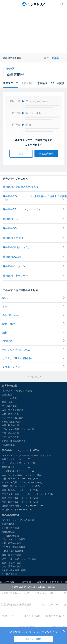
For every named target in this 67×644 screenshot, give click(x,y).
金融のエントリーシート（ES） (17, 459)
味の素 (10, 68)
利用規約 (54, 582)
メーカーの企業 (9, 398)
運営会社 (27, 582)
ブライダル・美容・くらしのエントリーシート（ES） (28, 494)
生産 (33, 307)
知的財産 (33, 341)
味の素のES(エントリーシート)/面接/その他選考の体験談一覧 (35, 198)
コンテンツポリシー (47, 605)
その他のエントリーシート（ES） (18, 510)
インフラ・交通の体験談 (14, 547)
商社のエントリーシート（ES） (17, 467)
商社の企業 (7, 402)
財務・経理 (33, 324)
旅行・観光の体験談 (11, 555)
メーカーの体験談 (10, 528)
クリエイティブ (33, 367)
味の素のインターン (33, 266)
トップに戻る (34, 377)
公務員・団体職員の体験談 (15, 570)
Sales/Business (33, 315)
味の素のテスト (33, 219)
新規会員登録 (46, 154)
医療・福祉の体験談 (11, 563)
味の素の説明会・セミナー (33, 247)
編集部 (40, 582)
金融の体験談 (8, 524)
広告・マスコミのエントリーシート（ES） (23, 475)
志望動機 (42, 83)
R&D (33, 298)
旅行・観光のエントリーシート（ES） (20, 490)
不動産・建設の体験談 (13, 551)
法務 (33, 332)
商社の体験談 (8, 532)
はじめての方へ (8, 582)
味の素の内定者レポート (33, 276)
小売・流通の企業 (10, 437)
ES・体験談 (57, 83)
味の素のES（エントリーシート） (33, 209)
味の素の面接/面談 (33, 238)
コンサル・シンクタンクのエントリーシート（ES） (27, 455)
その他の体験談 (9, 574)
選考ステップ (11, 83)
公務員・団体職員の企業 (14, 441)
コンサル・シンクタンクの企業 (17, 391)
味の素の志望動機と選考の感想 (20, 187)
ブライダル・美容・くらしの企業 (18, 429)
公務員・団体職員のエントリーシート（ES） (24, 506)
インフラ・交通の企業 (13, 418)
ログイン (21, 154)
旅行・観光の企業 (10, 425)
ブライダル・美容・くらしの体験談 (19, 559)
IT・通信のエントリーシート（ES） (19, 471)
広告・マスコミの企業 (13, 410)
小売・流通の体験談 (11, 566)
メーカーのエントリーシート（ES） (19, 463)
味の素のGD (33, 228)
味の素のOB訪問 (33, 257)
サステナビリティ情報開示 (33, 358)
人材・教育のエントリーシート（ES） (20, 479)
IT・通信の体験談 (10, 536)
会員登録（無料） (34, 639)
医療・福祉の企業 (10, 433)
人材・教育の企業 (10, 414)
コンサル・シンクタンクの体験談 (18, 520)
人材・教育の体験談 (11, 543)
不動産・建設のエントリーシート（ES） (21, 486)
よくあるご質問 (32, 616)
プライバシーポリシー (46, 593)
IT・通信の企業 (9, 406)
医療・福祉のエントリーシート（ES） (20, 498)
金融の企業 (7, 395)
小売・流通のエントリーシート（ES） (20, 502)
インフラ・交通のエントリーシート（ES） (23, 483)
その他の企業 (8, 445)
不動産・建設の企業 (11, 422)
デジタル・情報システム (33, 349)
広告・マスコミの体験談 (14, 539)
